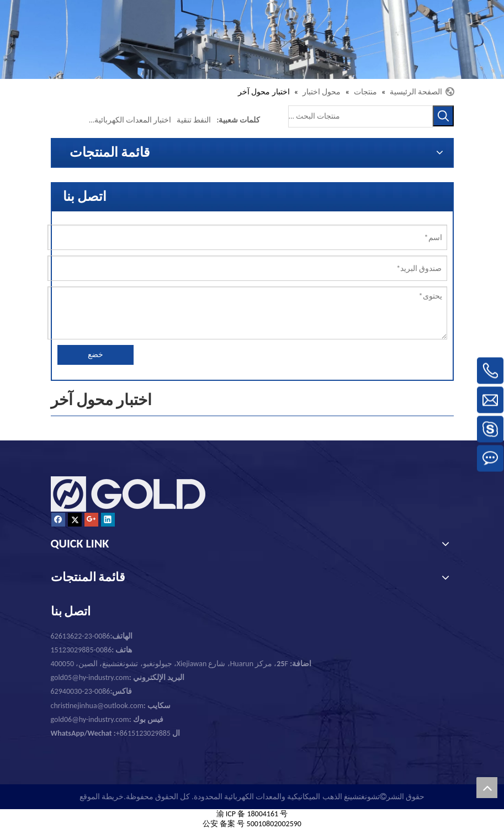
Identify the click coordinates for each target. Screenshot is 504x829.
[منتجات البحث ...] (360, 116)
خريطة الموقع (102, 797)
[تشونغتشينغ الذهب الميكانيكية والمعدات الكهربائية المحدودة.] (252, 39)
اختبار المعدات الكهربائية (133, 120)
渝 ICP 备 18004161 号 (252, 814)
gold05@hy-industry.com (90, 677)
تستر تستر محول (62, 120)
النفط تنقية (194, 120)
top (487, 788)
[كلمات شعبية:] (443, 116)
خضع (96, 355)
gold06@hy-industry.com (107, 719)
